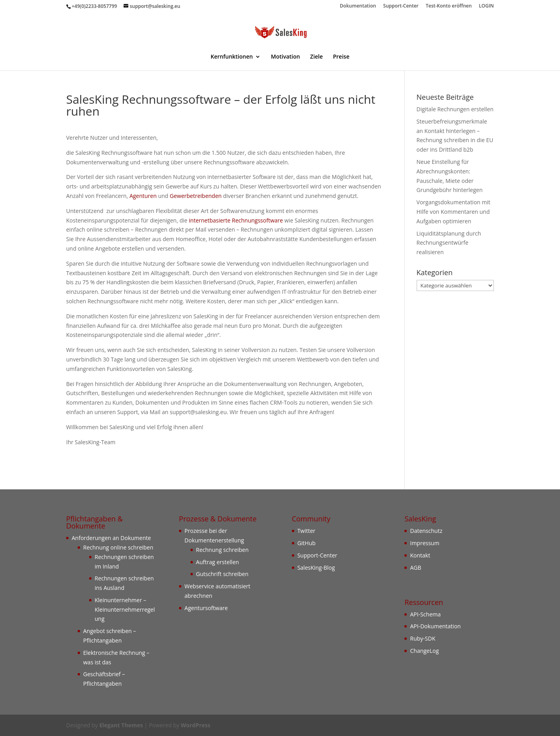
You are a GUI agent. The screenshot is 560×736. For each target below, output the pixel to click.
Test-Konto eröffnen (449, 6)
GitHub (307, 543)
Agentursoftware (206, 608)
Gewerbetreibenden (196, 196)
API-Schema (425, 614)
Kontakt (420, 555)
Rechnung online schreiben (118, 547)
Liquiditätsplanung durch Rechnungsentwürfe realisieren (449, 243)
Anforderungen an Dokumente (111, 538)
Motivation (285, 57)
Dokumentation (358, 6)
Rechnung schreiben (222, 550)
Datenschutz (426, 531)
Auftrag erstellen (218, 562)
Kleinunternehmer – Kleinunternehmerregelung (125, 610)
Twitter (307, 531)
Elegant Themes (121, 725)
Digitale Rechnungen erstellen (455, 109)
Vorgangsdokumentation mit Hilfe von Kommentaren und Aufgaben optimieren (454, 212)
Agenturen (143, 196)
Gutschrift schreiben (222, 574)
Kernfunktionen (232, 57)
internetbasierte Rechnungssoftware (236, 220)
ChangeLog (424, 651)
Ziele (316, 57)
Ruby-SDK (423, 638)
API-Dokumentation (435, 626)
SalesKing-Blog (316, 568)
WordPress (195, 725)
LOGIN (486, 6)
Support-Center (401, 6)
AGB (415, 568)
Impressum (425, 543)
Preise (341, 57)
